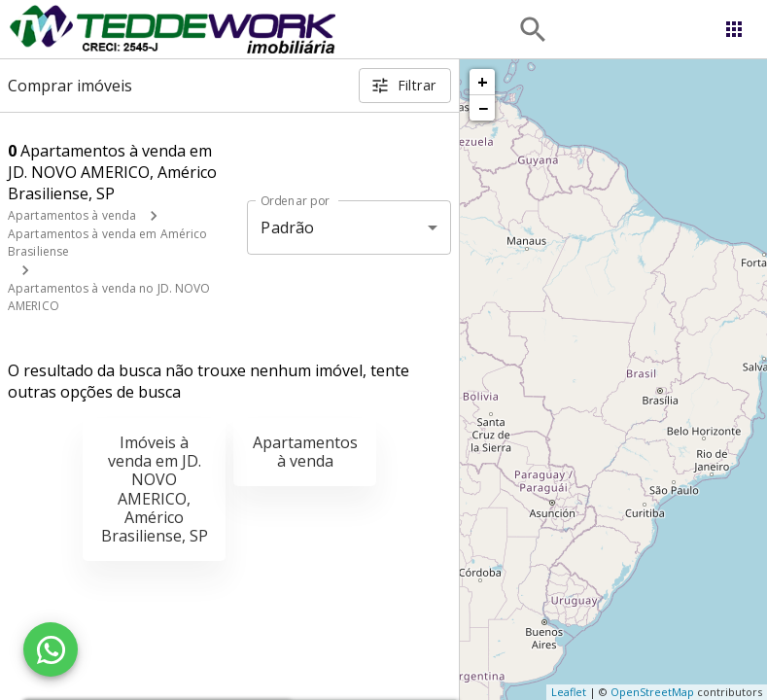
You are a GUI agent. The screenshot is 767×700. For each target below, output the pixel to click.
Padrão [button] (287, 227)
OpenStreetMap (652, 692)
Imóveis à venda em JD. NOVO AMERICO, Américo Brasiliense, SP (155, 489)
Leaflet (569, 692)
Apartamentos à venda (72, 215)
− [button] (483, 108)
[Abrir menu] (734, 29)
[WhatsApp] (51, 649)
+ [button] (483, 82)
